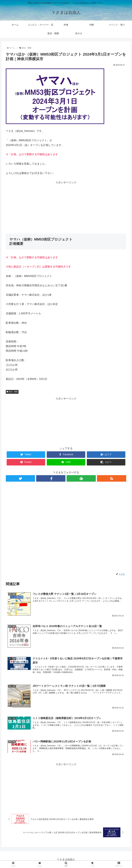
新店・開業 (12, 392)
